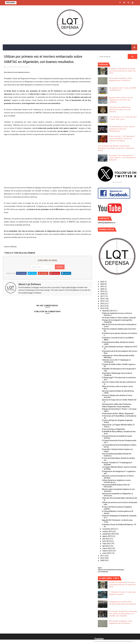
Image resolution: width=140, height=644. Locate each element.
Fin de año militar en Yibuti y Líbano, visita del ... (120, 318)
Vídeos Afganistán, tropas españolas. (116, 407)
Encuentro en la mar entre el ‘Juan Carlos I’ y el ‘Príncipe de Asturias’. (122, 158)
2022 (102, 284)
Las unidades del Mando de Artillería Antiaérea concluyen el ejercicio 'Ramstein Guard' (116, 148)
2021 (102, 286)
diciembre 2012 (108, 311)
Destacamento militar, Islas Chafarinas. (117, 404)
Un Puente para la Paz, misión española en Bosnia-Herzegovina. (122, 129)
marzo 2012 (107, 548)
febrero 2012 (108, 551)
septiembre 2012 (109, 534)
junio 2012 (106, 541)
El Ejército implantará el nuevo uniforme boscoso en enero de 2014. (122, 71)
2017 (102, 296)
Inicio (100, 568)
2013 (102, 306)
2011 (102, 556)
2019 (102, 291)
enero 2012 (107, 553)
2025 (102, 282)
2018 (102, 294)
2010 (102, 558)
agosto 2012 (107, 536)
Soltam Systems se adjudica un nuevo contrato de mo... (116, 481)
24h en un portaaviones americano (111, 570)
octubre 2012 (108, 531)
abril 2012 (106, 546)
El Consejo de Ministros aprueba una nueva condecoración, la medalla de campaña (123, 614)
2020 (102, 289)
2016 (102, 299)
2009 (102, 560)
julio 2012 (106, 539)
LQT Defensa (103, 572)
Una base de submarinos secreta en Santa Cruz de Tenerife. (120, 109)
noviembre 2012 (109, 529)
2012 (102, 308)
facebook (32, 253)
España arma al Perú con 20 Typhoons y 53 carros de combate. (121, 100)
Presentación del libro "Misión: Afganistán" (118, 413)
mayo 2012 (107, 543)
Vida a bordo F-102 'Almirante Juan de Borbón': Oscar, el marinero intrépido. (122, 138)
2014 (102, 304)
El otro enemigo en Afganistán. (114, 429)
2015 (102, 301)
